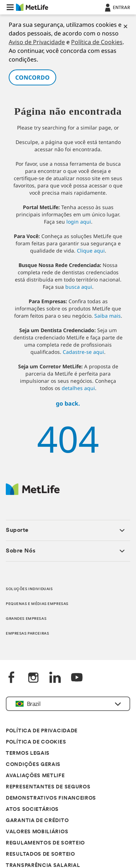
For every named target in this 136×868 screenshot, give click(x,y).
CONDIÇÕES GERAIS (33, 765)
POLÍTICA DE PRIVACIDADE (42, 731)
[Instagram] (33, 678)
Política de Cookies (97, 42)
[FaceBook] (12, 678)
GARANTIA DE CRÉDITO (37, 821)
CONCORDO (32, 77)
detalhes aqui (78, 388)
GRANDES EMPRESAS (26, 619)
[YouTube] (77, 678)
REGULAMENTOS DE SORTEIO (45, 843)
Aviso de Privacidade (37, 42)
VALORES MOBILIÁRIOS (37, 832)
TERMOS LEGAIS (28, 753)
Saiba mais (108, 316)
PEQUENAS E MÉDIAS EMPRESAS (37, 604)
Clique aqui (91, 251)
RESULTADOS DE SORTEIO (40, 854)
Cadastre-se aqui (83, 352)
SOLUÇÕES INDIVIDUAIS (29, 589)
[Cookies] (125, 26)
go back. (68, 403)
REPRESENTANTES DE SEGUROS (48, 787)
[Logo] (33, 493)
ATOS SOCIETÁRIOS (32, 810)
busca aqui (79, 287)
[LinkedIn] (55, 678)
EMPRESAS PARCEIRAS (27, 634)
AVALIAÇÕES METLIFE (35, 776)
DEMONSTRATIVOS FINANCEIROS (51, 798)
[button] (10, 7)
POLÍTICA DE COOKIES (36, 742)
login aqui (79, 222)
